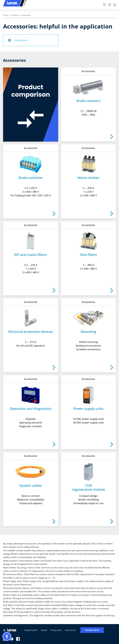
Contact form (92, 630)
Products (15, 15)
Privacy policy (56, 630)
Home (6, 15)
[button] (7, 636)
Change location (31, 630)
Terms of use (70, 630)
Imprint (44, 630)
